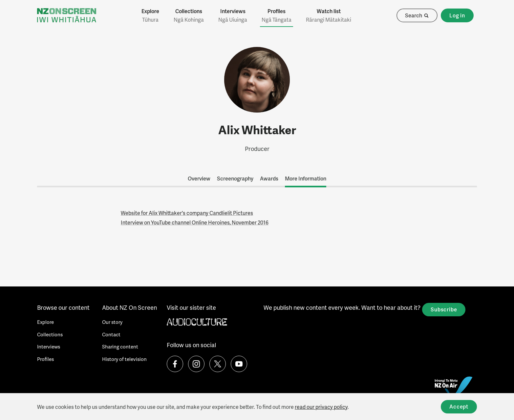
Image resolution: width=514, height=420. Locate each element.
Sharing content (120, 346)
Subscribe (444, 309)
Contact (111, 334)
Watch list (329, 15)
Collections (189, 15)
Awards (269, 178)
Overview (199, 178)
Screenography (235, 178)
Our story (112, 322)
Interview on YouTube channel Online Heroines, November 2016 (195, 222)
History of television (124, 359)
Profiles (277, 15)
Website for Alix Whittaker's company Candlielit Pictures (187, 213)
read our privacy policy (321, 407)
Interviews (233, 15)
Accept (459, 406)
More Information (306, 178)
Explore (150, 15)
